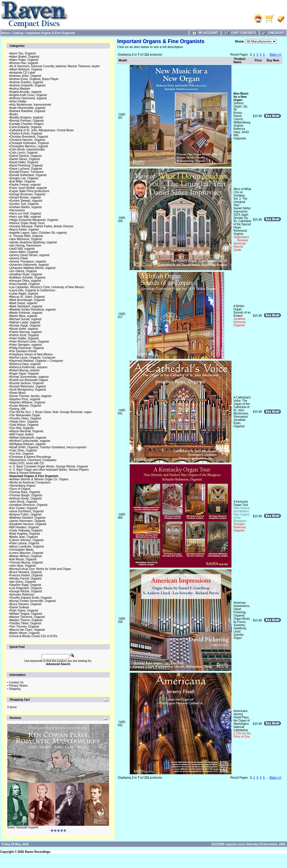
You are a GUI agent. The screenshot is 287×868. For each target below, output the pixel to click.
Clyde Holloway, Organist (26, 530)
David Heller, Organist (24, 162)
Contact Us (16, 682)
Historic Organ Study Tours (27, 223)
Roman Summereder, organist (29, 377)
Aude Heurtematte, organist (28, 108)
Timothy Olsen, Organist (25, 418)
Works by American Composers (30, 482)
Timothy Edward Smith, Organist (31, 598)
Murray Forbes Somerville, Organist (33, 601)
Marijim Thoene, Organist (26, 620)
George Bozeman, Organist (28, 194)
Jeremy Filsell (19, 258)
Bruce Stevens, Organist (26, 604)
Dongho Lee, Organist (24, 178)
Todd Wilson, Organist (24, 425)
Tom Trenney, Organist (24, 627)
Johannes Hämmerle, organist (29, 265)
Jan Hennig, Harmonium (26, 246)
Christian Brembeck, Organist (29, 137)
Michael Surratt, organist (26, 319)
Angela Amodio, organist (26, 92)
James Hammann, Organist (28, 521)
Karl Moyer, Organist (23, 559)
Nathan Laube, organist (25, 322)
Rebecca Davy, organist (25, 364)
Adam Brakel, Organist (25, 57)
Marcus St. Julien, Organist (27, 297)
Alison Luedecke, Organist (27, 547)
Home (6, 33)
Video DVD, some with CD (27, 463)
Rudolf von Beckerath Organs (29, 380)
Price (258, 60)
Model (123, 60)
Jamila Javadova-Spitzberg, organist (33, 242)
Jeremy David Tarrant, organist (30, 255)
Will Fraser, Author (22, 434)
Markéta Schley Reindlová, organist (33, 310)
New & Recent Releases (26, 473)
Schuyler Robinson (22, 595)
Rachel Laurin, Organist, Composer (33, 358)
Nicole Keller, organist (24, 329)
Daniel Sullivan (19, 607)
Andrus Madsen (20, 89)
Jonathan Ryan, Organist (26, 274)
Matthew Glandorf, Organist (28, 518)
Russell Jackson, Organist (27, 383)
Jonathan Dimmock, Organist (29, 505)
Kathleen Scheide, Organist (28, 278)
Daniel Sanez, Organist (25, 159)
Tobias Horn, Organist (24, 422)
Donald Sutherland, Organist (28, 175)
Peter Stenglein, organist (26, 345)
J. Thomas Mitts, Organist (26, 236)
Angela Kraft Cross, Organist (28, 95)
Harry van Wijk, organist (25, 217)
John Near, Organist (23, 566)
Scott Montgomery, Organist (28, 390)
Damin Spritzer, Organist (26, 156)
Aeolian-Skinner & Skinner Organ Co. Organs (39, 479)
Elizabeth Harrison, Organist (28, 524)
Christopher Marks (22, 550)
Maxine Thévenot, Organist (27, 617)
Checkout (273, 33)
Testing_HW (18, 409)
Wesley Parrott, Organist (26, 579)
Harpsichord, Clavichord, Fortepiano (33, 460)
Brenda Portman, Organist (27, 121)
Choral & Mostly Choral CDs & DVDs (34, 636)
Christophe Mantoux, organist (29, 146)
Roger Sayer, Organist (24, 374)
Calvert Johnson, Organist (27, 540)
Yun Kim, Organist (22, 454)
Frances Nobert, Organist (26, 575)
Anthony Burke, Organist (26, 498)
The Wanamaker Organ (25, 415)
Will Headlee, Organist (24, 527)
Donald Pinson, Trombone (27, 172)
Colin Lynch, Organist (24, 153)
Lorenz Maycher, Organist (27, 553)
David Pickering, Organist (26, 165)
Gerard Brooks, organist (25, 197)
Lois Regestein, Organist (26, 588)
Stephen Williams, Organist (27, 402)
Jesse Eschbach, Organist (27, 511)
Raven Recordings (38, 852)
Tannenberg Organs (23, 486)
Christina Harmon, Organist (27, 140)
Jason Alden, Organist (24, 252)
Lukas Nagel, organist (24, 294)
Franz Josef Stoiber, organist (28, 188)
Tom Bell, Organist (22, 428)
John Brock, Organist (23, 502)
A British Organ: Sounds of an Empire (242, 316)
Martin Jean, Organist (24, 537)
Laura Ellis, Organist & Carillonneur (33, 290)
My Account (205, 33)
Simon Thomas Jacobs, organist (31, 396)
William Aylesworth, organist (28, 438)
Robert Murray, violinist (25, 370)
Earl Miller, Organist (23, 181)
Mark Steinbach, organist (26, 306)
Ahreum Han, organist (24, 63)
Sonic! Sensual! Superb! (23, 827)
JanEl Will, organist (22, 249)
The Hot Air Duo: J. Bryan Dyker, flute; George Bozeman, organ (51, 412)
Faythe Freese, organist (25, 185)
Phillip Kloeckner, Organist (27, 348)
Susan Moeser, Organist (25, 406)
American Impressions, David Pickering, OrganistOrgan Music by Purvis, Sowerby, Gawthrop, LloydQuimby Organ (242, 620)
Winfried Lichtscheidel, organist (30, 441)
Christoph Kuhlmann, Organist (29, 143)
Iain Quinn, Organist (23, 582)
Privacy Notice (18, 686)
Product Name (239, 61)
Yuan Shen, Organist (23, 450)
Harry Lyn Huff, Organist (25, 214)
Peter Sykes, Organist (24, 611)
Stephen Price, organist (25, 399)
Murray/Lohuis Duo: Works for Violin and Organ (40, 569)
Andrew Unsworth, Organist (28, 85)
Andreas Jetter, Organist (26, 76)
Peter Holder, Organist (24, 338)
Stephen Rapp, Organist (25, 585)
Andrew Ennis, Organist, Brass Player (34, 79)
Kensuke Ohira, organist (25, 281)
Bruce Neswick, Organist (26, 572)
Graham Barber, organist (26, 207)
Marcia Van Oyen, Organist (27, 630)
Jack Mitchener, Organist (26, 239)
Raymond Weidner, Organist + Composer (36, 361)
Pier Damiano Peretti (23, 351)
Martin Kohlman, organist (26, 313)
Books (14, 114)
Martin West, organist (24, 316)
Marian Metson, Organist (26, 556)
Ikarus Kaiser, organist (24, 230)
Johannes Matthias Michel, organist (33, 268)
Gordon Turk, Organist (24, 204)
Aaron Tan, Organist (23, 53)
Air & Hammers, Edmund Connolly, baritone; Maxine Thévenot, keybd (55, 66)
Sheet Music (18, 393)
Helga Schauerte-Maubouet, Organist (34, 220)
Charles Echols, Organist (26, 133)
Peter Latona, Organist (25, 543)
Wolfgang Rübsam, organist (28, 444)
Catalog (18, 33)
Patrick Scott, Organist (24, 335)
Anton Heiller (18, 101)
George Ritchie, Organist (26, 591)
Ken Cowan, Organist (24, 508)
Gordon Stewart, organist (26, 201)
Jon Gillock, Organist (23, 271)
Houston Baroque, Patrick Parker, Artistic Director (42, 226)
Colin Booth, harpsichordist (27, 149)
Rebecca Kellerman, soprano (29, 367)
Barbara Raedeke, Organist (28, 111)
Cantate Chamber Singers (27, 124)
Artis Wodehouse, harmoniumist (31, 105)
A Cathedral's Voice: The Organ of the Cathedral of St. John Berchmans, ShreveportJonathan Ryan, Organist (242, 412)
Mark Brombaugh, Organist (27, 300)
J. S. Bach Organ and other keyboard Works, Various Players (49, 470)
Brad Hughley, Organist (25, 534)
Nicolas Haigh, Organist (25, 326)
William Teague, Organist (26, 614)
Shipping (15, 689)
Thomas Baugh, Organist (26, 495)
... (267, 55)
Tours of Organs (20, 489)
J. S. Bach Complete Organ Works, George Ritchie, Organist (49, 466)
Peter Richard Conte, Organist (29, 342)
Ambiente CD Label (23, 73)
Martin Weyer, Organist (25, 633)
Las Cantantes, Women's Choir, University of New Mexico (47, 287)
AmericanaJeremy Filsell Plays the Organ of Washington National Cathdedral (242, 724)
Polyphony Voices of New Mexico (31, 354)
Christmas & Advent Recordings (30, 457)
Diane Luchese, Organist (26, 169)
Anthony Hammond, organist (28, 98)
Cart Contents (240, 33)
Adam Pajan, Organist (24, 60)
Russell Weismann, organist (28, 386)
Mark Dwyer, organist (24, 303)
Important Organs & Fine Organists (51, 33)
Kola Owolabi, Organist (25, 284)
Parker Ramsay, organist (26, 332)
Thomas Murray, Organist (26, 563)
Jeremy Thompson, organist (28, 262)
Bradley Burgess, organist (27, 117)
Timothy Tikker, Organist (25, 623)
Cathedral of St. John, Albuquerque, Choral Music (42, 130)
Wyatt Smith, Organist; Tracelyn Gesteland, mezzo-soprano (48, 447)
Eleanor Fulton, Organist (26, 514)
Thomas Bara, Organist (25, 492)
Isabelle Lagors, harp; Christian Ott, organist (38, 233)
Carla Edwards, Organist (26, 127)
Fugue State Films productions (30, 191)
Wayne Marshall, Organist (27, 431)
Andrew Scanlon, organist (26, 82)
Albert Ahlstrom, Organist (26, 69)
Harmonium (17, 210)
